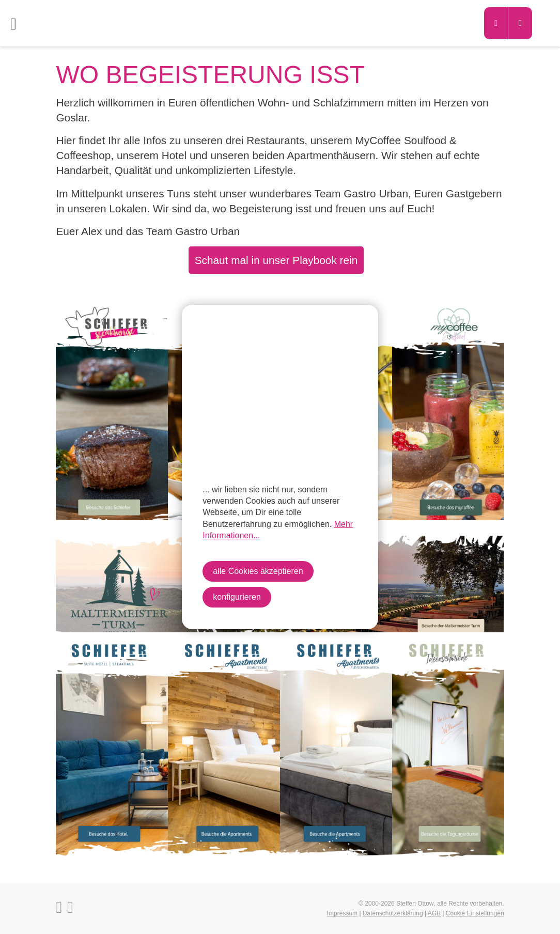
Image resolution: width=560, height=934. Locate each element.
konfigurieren (237, 597)
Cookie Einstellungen (475, 913)
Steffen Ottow (415, 904)
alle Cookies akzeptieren (258, 571)
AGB (434, 913)
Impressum (342, 913)
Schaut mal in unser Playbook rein (276, 260)
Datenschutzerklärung (393, 913)
